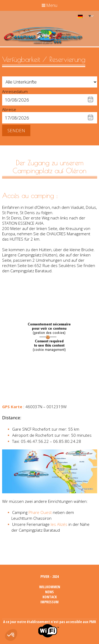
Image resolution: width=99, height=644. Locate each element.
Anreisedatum (15, 91)
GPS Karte (12, 407)
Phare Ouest (40, 512)
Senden (16, 130)
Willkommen (50, 587)
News (49, 592)
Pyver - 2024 (49, 576)
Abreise (9, 109)
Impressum (49, 602)
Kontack (50, 597)
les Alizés (59, 524)
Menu (49, 5)
